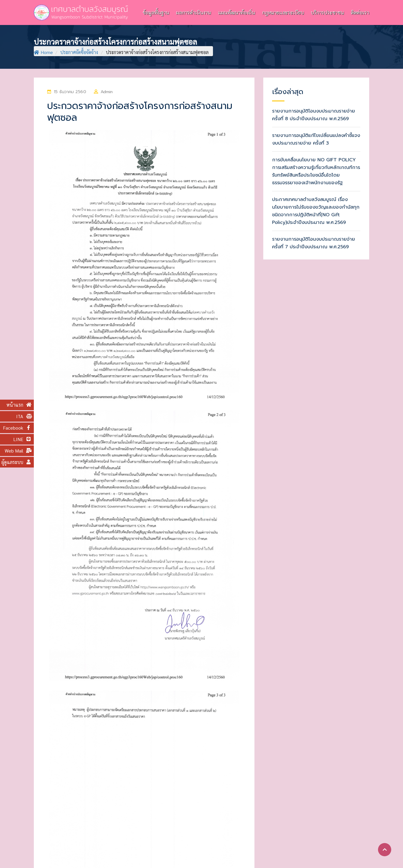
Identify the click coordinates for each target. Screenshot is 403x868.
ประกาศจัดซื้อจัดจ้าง (79, 52)
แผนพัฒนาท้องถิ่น (237, 12)
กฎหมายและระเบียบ (283, 12)
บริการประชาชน (327, 12)
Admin (107, 92)
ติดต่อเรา (360, 12)
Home (43, 52)
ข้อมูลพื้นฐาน (156, 12)
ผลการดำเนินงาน (194, 12)
